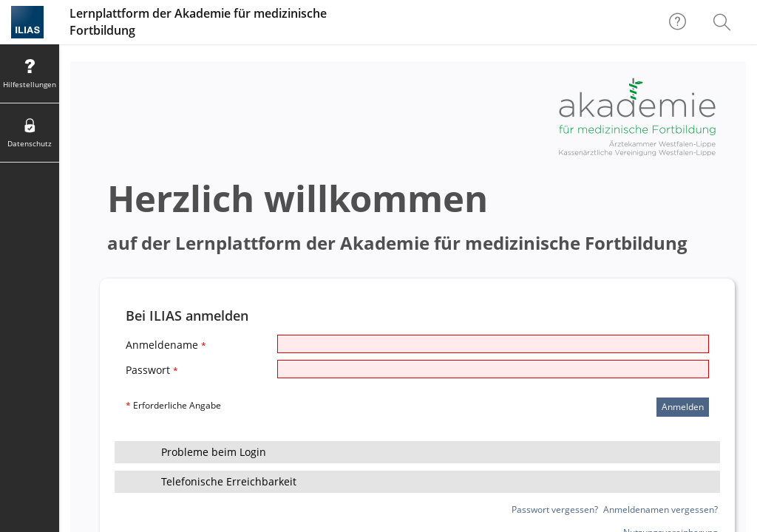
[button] (417, 452)
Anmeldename (166, 345)
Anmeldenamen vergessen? (661, 509)
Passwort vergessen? (555, 509)
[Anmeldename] (493, 344)
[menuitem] (724, 22)
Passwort (152, 370)
